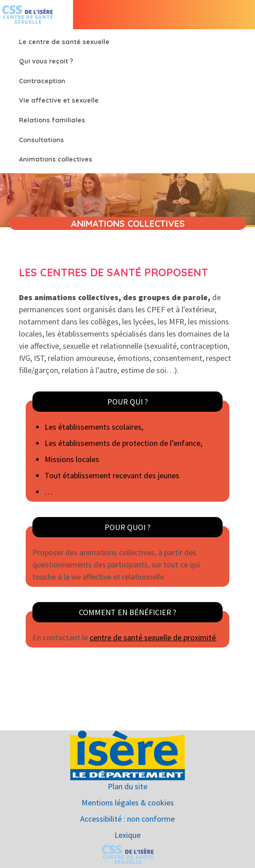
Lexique (127, 835)
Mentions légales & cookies (128, 803)
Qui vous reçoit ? (46, 61)
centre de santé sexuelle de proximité (153, 637)
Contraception (42, 81)
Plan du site (127, 786)
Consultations (41, 140)
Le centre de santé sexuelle (64, 42)
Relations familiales (52, 120)
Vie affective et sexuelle (59, 100)
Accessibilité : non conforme (127, 819)
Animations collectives (56, 159)
